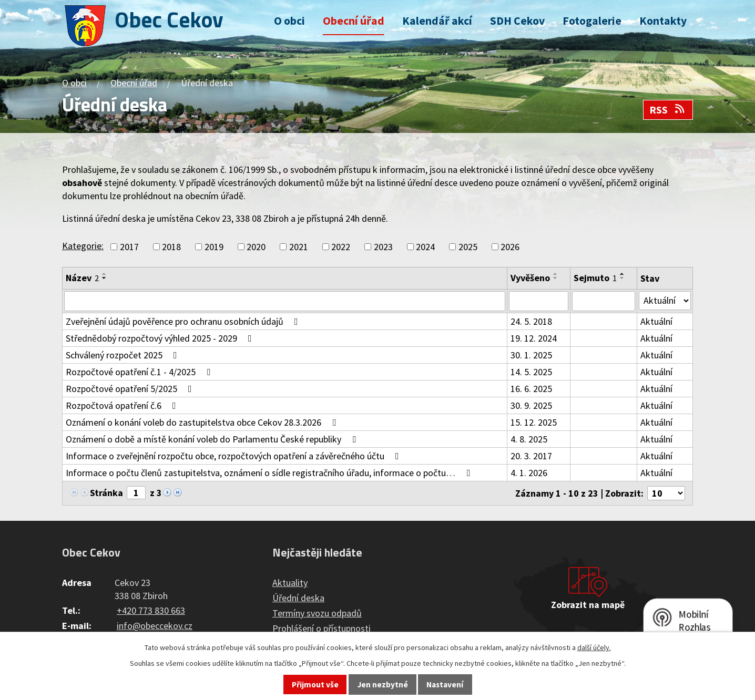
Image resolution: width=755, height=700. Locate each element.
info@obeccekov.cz (155, 626)
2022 (341, 247)
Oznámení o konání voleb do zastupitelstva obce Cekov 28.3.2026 (203, 422)
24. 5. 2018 (531, 321)
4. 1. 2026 (529, 473)
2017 (129, 247)
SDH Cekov (517, 21)
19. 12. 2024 (534, 338)
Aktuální (656, 321)
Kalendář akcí (437, 21)
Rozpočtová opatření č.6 (123, 405)
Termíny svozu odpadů (317, 613)
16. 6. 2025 (531, 389)
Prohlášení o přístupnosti (322, 628)
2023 (383, 247)
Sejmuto (595, 278)
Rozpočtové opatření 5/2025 (131, 389)
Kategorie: (83, 246)
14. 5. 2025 (531, 372)
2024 (425, 247)
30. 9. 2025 (531, 405)
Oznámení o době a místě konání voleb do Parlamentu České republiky (213, 439)
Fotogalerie (592, 21)
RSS (668, 110)
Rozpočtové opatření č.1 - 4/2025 (140, 372)
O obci (289, 21)
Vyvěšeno (530, 278)
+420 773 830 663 (151, 610)
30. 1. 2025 (531, 355)
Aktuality (290, 583)
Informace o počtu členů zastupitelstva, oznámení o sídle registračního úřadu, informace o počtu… (270, 473)
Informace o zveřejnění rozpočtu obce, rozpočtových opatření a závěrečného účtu (234, 456)
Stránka (106, 493)
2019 (214, 247)
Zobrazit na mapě (588, 605)
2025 (468, 247)
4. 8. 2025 (529, 439)
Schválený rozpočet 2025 (124, 355)
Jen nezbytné (383, 684)
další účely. (594, 647)
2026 (510, 247)
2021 (299, 247)
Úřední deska (298, 598)
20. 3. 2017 (531, 456)
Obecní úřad (354, 21)
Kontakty (663, 21)
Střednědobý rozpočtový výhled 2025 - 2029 (161, 338)
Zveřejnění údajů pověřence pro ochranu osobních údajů (184, 321)
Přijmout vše (315, 684)
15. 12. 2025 (534, 422)
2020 (256, 247)
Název (82, 278)
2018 (171, 247)
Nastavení (445, 684)
